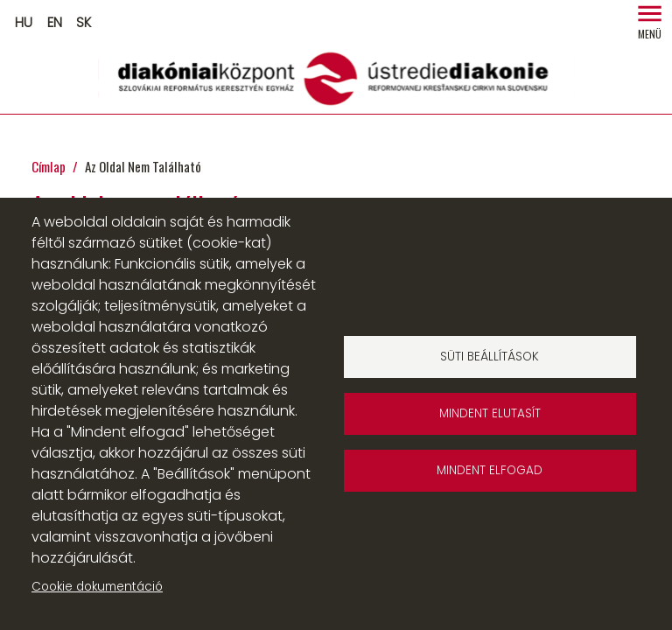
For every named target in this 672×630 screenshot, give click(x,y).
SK (84, 22)
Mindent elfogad (490, 470)
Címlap (49, 166)
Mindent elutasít (490, 413)
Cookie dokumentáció (97, 587)
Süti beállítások (490, 357)
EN (55, 22)
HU (24, 22)
